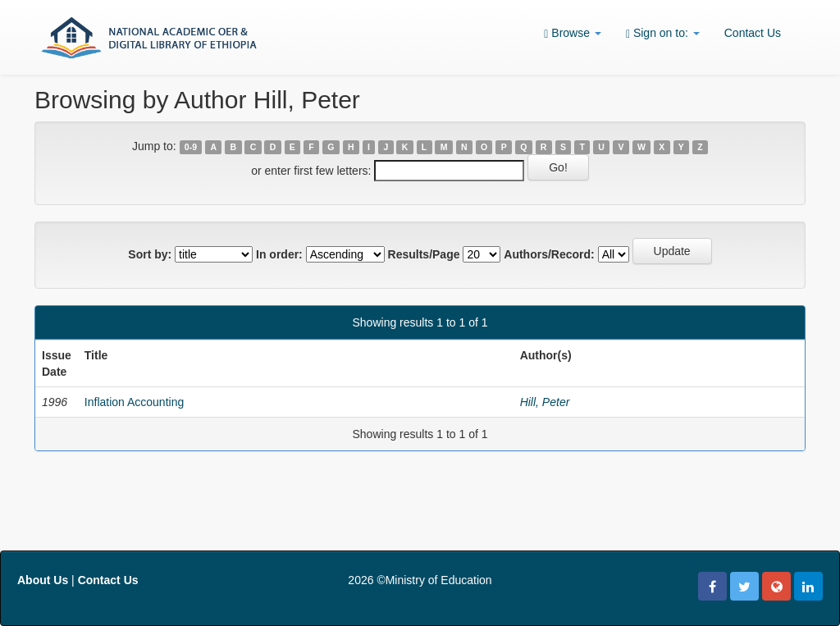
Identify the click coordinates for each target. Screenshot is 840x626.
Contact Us (753, 33)
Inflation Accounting (134, 402)
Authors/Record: (549, 254)
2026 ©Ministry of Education (420, 580)
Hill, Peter (545, 402)
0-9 (191, 147)
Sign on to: (663, 33)
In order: (279, 254)
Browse (573, 33)
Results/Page (424, 254)
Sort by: (150, 254)
